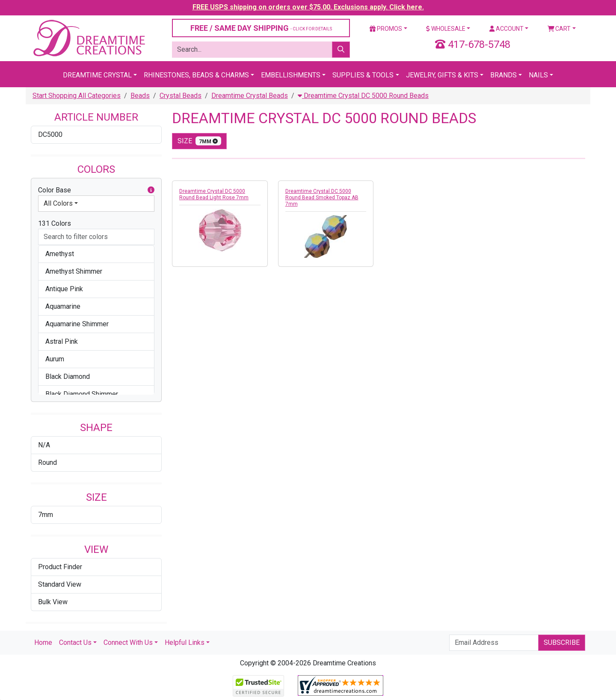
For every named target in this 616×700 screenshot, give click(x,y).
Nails (538, 75)
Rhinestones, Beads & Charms (196, 75)
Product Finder (60, 567)
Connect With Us (128, 642)
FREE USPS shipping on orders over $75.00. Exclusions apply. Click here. (308, 7)
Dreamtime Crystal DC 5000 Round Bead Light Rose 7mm (214, 194)
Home (43, 642)
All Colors (58, 203)
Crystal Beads (181, 96)
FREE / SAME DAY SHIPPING (261, 28)
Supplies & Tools (363, 75)
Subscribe (562, 642)
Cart (559, 29)
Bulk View (53, 602)
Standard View (60, 584)
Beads (140, 96)
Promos (386, 29)
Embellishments (291, 75)
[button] (151, 190)
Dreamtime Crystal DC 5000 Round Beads (363, 96)
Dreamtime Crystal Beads (250, 96)
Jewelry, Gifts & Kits (442, 75)
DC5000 (50, 134)
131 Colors (55, 223)
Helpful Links (185, 642)
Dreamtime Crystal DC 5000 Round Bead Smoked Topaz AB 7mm (322, 198)
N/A (44, 445)
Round (47, 462)
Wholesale (446, 29)
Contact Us (75, 642)
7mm (46, 515)
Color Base (96, 190)
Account (506, 29)
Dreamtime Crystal (97, 75)
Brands (503, 75)
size (199, 141)
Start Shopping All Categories (77, 96)
